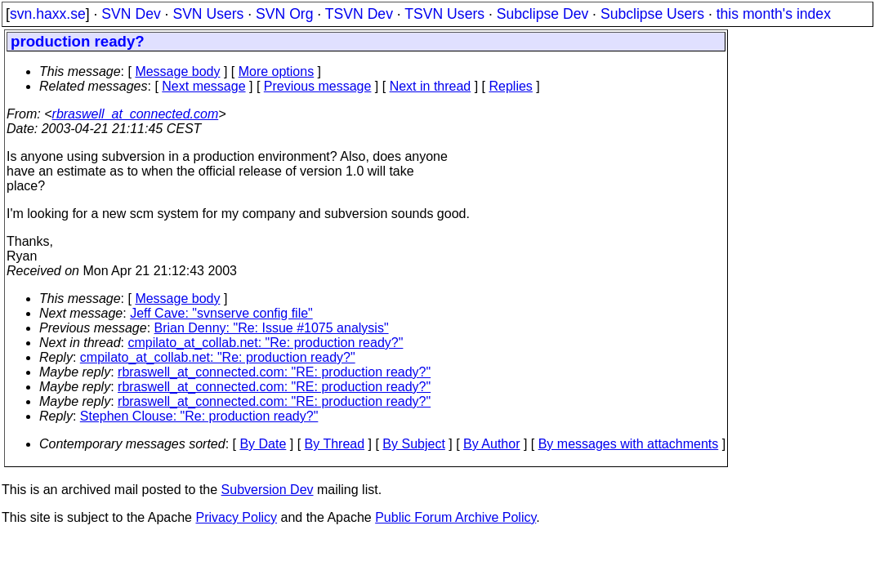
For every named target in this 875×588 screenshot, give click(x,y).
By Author (491, 444)
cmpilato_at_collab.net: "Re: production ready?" (266, 343)
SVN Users (208, 14)
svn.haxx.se (48, 14)
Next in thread (431, 86)
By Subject (413, 444)
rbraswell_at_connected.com (136, 114)
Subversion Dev (268, 490)
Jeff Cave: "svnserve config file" (221, 313)
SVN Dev (131, 14)
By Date (263, 444)
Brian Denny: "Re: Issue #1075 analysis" (272, 328)
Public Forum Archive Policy (455, 517)
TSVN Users (444, 14)
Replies (511, 86)
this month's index (774, 14)
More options (277, 71)
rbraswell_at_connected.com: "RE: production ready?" (274, 372)
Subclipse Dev (542, 14)
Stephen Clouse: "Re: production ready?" (199, 416)
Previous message (318, 86)
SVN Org (284, 14)
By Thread (335, 444)
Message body (177, 71)
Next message (203, 86)
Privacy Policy (236, 517)
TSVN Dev (359, 14)
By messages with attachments (629, 444)
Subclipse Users (652, 14)
